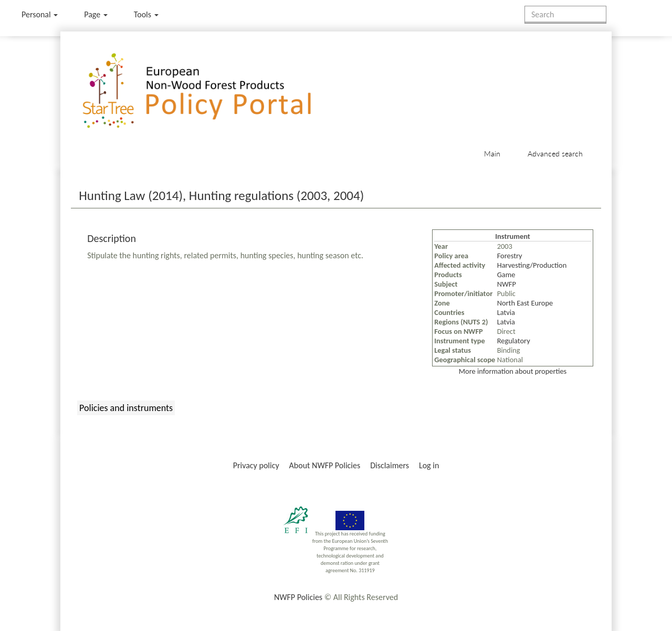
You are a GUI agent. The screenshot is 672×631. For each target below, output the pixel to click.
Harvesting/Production (532, 265)
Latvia (506, 312)
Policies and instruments (126, 408)
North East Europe (525, 303)
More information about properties (513, 371)
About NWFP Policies (325, 465)
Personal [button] (40, 14)
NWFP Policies (298, 597)
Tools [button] (146, 14)
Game (506, 275)
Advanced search (555, 154)
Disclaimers (390, 465)
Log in (429, 465)
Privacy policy (256, 465)
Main (492, 154)
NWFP (507, 284)
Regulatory (514, 341)
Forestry (510, 256)
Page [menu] (96, 14)
